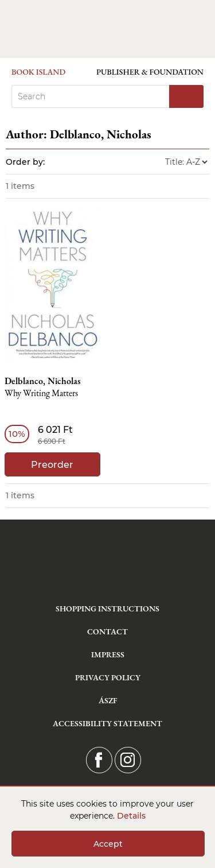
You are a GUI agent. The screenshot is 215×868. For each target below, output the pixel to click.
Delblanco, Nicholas (43, 381)
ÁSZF (108, 700)
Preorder (52, 465)
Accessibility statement (107, 723)
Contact (107, 631)
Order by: (25, 162)
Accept (108, 844)
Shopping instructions (107, 609)
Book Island (38, 72)
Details (131, 816)
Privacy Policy (108, 677)
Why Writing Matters (41, 394)
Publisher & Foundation (150, 72)
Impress (108, 654)
